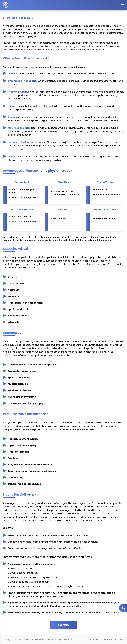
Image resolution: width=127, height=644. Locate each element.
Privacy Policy (95, 639)
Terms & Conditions (114, 639)
